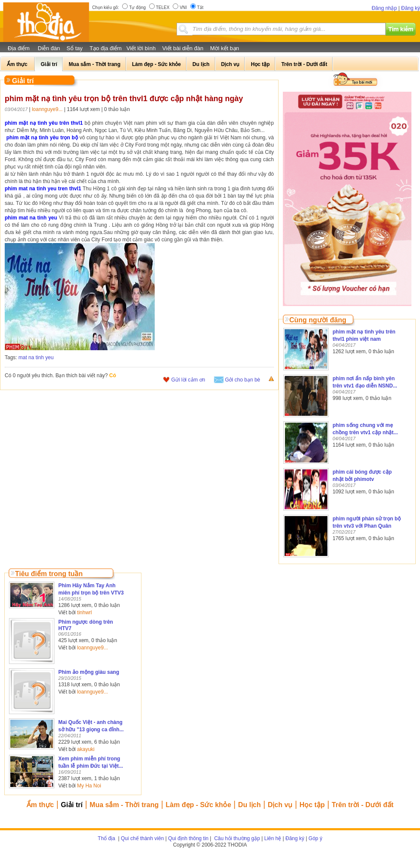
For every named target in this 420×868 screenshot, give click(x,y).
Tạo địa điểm (106, 48)
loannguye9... (47, 109)
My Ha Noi (89, 786)
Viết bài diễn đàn (183, 48)
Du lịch (250, 805)
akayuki (86, 749)
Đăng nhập (384, 8)
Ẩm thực (40, 805)
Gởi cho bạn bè (243, 380)
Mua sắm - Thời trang (124, 805)
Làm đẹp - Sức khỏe (199, 805)
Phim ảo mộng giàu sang (89, 672)
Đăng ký (411, 8)
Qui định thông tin (188, 838)
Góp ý (315, 838)
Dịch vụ (280, 805)
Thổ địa (106, 838)
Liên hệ (273, 838)
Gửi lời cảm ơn (188, 380)
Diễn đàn (49, 48)
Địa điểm (19, 48)
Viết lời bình (141, 48)
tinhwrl (85, 613)
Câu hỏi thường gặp (236, 838)
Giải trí (72, 805)
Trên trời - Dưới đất (363, 805)
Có (113, 375)
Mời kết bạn (225, 48)
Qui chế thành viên (142, 838)
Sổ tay (75, 48)
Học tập (312, 805)
